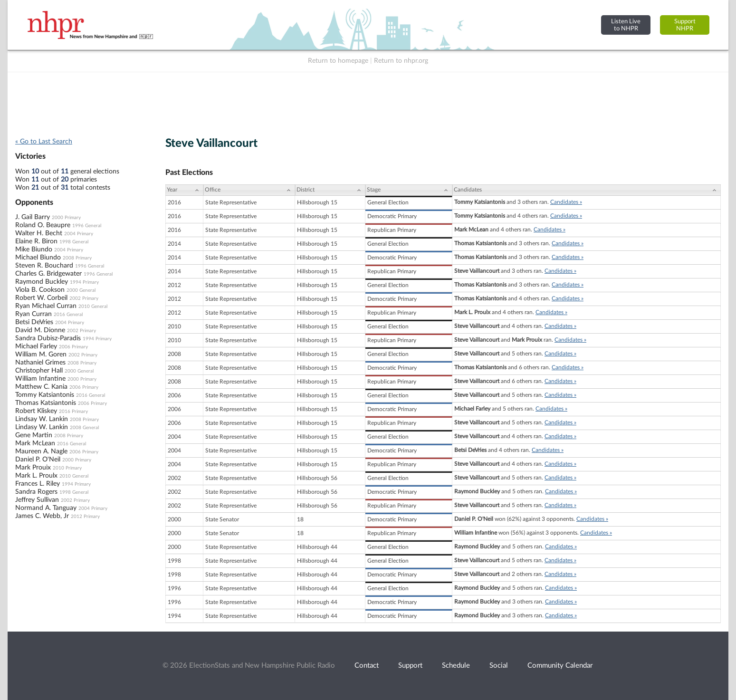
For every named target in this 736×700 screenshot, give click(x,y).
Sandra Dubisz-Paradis (48, 338)
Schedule (456, 666)
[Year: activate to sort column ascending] (184, 190)
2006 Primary (73, 347)
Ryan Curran (33, 314)
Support (410, 666)
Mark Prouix (33, 468)
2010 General (93, 307)
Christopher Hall (39, 371)
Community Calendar (560, 666)
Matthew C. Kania (41, 387)
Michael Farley (36, 346)
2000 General (81, 290)
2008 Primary (77, 258)
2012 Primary (85, 517)
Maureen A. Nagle (41, 451)
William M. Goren (41, 355)
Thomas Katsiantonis (46, 403)
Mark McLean (35, 443)
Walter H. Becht (39, 233)
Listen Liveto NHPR (626, 25)
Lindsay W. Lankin (42, 419)
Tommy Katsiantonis (45, 395)
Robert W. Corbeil (41, 298)
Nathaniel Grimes (40, 363)
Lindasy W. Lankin (42, 427)
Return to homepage (338, 61)
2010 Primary (67, 468)
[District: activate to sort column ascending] (330, 190)
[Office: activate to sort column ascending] (249, 190)
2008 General (84, 428)
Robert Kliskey (36, 411)
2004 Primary (79, 234)
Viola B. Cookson (40, 290)
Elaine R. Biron (36, 241)
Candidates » (566, 202)
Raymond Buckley (42, 282)
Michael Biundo (38, 258)
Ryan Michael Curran (46, 306)
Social (499, 666)
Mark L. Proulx (36, 476)
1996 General (87, 226)
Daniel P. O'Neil (38, 460)
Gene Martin (34, 435)
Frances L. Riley (38, 484)
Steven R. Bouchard (44, 266)
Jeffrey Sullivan (37, 500)
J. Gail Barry (33, 217)
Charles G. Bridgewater (48, 274)
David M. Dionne (40, 330)
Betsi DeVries (34, 322)
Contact (367, 666)
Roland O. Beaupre (43, 225)
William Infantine (40, 379)
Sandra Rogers (36, 492)
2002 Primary (84, 298)
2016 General (68, 315)
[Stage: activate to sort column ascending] (409, 190)
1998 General (74, 242)
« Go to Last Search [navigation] (44, 142)
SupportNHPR (685, 25)
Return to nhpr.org (401, 61)
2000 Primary (66, 218)
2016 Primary (73, 412)
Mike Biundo (34, 249)
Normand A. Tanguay (46, 508)
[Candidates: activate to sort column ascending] (587, 190)
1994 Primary (84, 282)
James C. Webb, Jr (42, 516)
